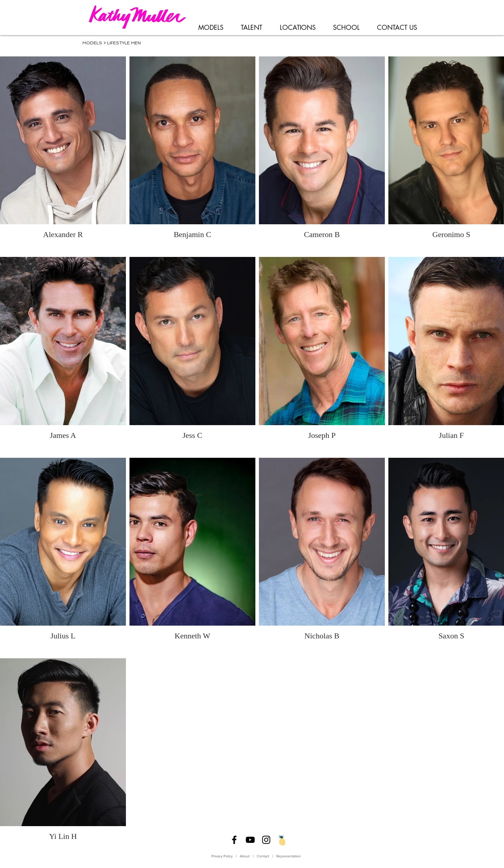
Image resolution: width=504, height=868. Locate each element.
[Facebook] (234, 840)
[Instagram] (266, 840)
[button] (211, 28)
